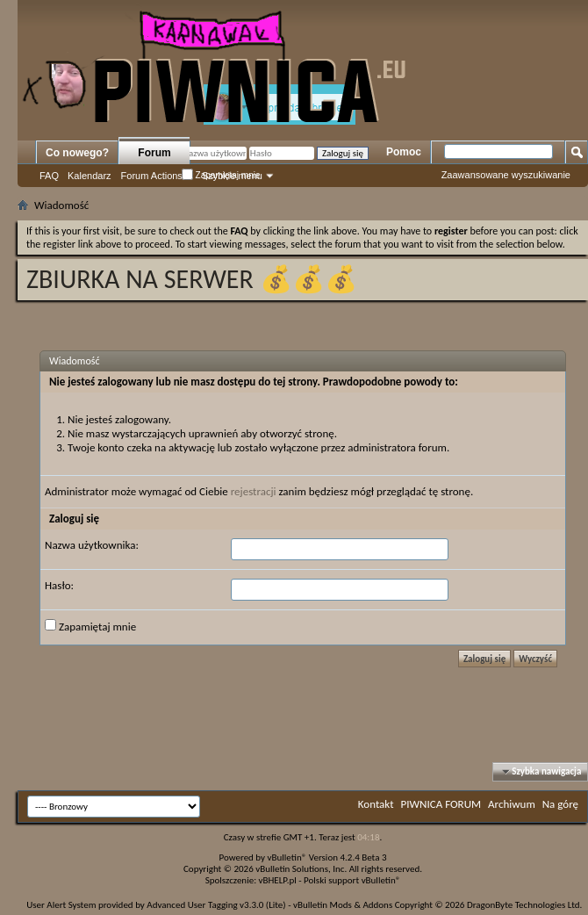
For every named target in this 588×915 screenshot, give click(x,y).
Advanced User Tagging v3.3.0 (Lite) (216, 905)
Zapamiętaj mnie (221, 175)
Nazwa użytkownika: (92, 545)
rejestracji (254, 491)
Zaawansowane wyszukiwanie (506, 175)
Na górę (560, 804)
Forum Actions (152, 176)
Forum (154, 153)
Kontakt (376, 804)
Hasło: (59, 585)
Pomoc (404, 152)
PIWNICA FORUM (441, 804)
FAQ (49, 176)
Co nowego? (77, 153)
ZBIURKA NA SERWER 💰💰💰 (192, 279)
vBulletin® (287, 857)
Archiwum (512, 804)
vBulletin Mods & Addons (343, 905)
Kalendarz (90, 176)
